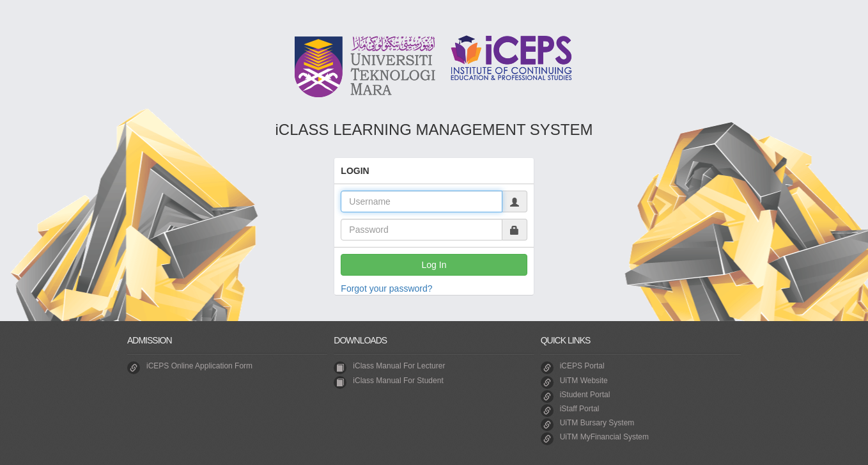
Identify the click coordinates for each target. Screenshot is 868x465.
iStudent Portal (585, 395)
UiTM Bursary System (597, 423)
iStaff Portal (580, 409)
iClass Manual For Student (398, 381)
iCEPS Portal (582, 366)
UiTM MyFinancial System (604, 437)
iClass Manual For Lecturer (399, 366)
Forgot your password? (386, 288)
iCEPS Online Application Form (199, 366)
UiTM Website (584, 381)
